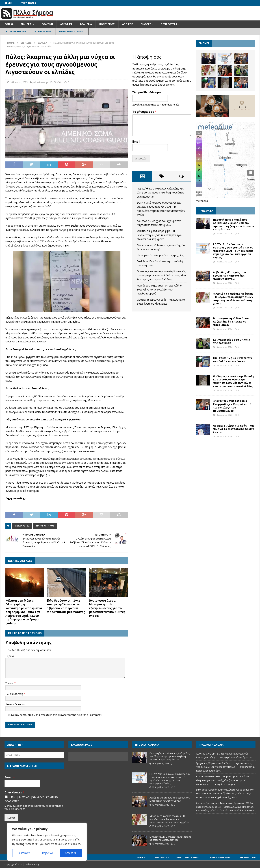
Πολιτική (47, 24)
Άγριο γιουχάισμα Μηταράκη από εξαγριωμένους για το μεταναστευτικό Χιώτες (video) (107, 608)
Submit (11, 818)
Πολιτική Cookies (188, 857)
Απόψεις (128, 24)
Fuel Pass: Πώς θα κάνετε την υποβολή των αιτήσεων (233, 360)
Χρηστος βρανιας (205, 803)
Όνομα (10, 683)
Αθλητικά (86, 24)
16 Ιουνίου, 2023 (19, 82)
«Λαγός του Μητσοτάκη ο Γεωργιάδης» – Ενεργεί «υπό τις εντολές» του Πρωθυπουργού (161, 290)
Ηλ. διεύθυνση (15, 694)
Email (136, 142)
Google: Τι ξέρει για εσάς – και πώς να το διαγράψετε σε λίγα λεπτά (234, 429)
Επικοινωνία (28, 3)
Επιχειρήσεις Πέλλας (72, 31)
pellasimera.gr (40, 82)
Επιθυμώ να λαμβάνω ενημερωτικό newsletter (31, 799)
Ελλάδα (58, 82)
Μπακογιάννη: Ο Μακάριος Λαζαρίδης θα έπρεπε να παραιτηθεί (231, 322)
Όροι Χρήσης (161, 857)
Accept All (71, 853)
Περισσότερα (169, 24)
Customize (24, 853)
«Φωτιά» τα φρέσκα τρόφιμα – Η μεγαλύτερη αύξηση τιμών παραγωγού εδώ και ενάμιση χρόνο (160, 235)
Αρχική (9, 3)
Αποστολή (141, 158)
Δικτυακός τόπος (15, 704)
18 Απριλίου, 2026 (224, 234)
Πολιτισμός (107, 24)
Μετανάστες (22, 526)
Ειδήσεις (26, 24)
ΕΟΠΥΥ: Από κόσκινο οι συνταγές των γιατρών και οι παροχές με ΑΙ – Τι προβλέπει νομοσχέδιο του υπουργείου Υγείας (233, 251)
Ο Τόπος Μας (43, 31)
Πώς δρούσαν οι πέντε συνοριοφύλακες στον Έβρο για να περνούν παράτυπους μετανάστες (66, 606)
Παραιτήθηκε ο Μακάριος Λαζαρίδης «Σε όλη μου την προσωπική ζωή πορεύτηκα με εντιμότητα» (161, 193)
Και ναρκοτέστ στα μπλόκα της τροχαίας (160, 255)
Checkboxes (14, 792)
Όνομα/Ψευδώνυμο (147, 92)
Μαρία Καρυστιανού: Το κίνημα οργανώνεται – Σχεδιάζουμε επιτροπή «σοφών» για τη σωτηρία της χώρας (222, 780)
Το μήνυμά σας (144, 112)
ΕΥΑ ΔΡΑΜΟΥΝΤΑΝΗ (207, 776)
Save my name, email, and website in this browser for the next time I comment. (56, 715)
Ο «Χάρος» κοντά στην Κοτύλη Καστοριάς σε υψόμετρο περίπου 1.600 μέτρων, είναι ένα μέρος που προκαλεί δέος (162, 275)
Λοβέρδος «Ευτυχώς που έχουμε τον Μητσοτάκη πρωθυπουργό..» (229, 275)
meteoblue (202, 201)
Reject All (47, 853)
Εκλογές (146, 24)
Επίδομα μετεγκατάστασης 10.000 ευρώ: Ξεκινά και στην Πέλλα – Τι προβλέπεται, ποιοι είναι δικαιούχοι (226, 767)
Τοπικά (9, 24)
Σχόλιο (10, 656)
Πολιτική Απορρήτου (219, 857)
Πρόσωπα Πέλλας (16, 31)
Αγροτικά (66, 24)
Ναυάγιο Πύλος (45, 526)
